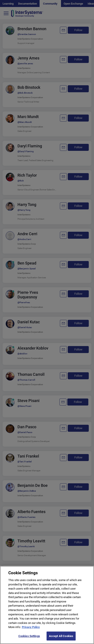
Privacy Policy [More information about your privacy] (31, 630)
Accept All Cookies (61, 639)
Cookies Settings (29, 639)
